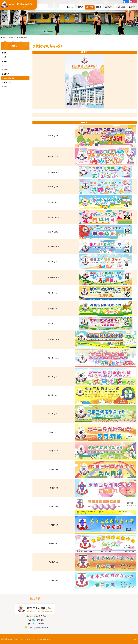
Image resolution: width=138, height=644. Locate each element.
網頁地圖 (3, 639)
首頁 (4, 38)
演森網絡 (6, 62)
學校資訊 (11, 38)
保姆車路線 (6, 76)
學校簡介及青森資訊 (10, 81)
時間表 (5, 58)
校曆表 (5, 53)
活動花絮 (6, 90)
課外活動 (6, 72)
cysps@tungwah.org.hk (41, 627)
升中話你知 (6, 67)
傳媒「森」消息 (8, 85)
